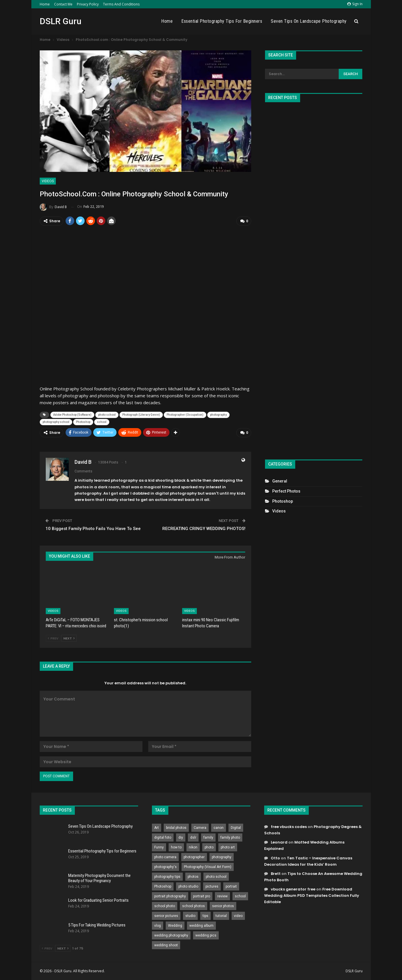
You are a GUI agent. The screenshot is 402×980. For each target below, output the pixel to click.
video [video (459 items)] (238, 916)
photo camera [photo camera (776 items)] (165, 857)
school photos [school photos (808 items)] (194, 906)
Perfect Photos (286, 491)
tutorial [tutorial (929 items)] (221, 916)
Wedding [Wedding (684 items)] (175, 926)
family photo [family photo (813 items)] (230, 837)
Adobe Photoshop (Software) (72, 415)
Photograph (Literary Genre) (141, 415)
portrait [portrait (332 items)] (231, 886)
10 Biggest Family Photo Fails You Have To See (93, 528)
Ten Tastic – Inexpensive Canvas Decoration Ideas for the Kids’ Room (308, 861)
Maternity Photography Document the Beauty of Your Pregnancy (99, 878)
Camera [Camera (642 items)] (200, 828)
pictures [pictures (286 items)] (212, 886)
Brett (276, 873)
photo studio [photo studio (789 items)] (188, 886)
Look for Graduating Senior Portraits (98, 900)
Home (45, 4)
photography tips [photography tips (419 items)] (167, 877)
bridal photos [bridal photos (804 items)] (176, 828)
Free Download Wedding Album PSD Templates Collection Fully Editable (312, 895)
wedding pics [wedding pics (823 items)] (206, 935)
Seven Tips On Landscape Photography (309, 21)
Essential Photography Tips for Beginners (222, 21)
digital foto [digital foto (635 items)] (163, 837)
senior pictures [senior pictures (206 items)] (166, 916)
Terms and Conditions (121, 4)
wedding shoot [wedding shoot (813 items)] (166, 945)
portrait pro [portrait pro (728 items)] (202, 896)
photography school (56, 422)
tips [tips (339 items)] (205, 916)
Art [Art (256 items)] (157, 828)
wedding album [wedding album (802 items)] (201, 926)
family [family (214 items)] (208, 837)
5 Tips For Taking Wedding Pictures (97, 925)
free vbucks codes (289, 827)
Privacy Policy (88, 4)
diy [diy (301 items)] (181, 837)
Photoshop (83, 422)
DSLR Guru (61, 21)
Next (69, 638)
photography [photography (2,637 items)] (222, 857)
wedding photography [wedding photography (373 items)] (171, 935)
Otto (275, 858)
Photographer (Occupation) (185, 415)
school (102, 422)
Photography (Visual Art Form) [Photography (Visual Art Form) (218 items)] (208, 867)
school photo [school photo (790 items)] (165, 906)
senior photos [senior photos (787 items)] (223, 906)
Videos (48, 181)
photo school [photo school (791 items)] (216, 877)
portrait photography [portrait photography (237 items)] (170, 896)
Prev (53, 638)
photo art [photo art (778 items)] (228, 847)
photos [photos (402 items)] (193, 877)
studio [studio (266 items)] (190, 916)
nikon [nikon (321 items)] (193, 847)
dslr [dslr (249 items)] (193, 837)
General (280, 481)
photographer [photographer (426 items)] (194, 857)
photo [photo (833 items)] (209, 847)
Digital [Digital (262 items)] (236, 828)
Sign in (355, 4)
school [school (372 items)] (240, 896)
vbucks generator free (293, 889)
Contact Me (63, 4)
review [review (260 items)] (222, 896)
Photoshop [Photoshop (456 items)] (163, 886)
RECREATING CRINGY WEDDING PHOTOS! (204, 528)
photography (218, 415)
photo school (107, 415)
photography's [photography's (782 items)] (165, 867)
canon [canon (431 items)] (219, 828)
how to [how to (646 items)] (176, 847)
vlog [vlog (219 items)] (158, 926)
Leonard (279, 842)
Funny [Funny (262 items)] (159, 847)
